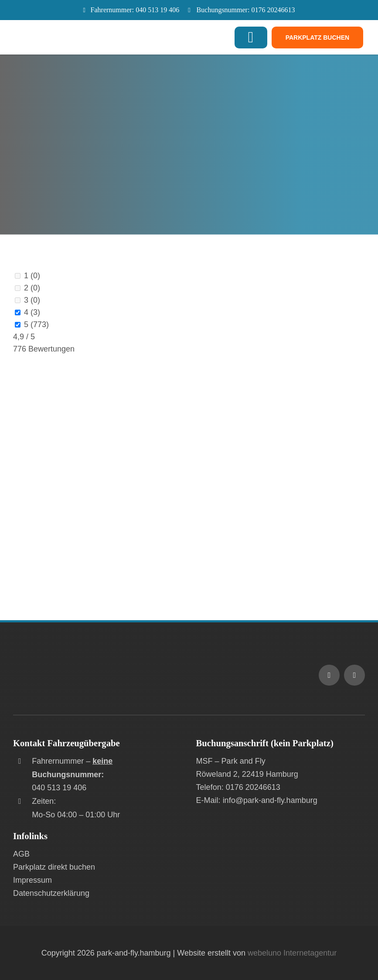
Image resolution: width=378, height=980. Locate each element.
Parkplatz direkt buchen (54, 867)
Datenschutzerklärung (51, 893)
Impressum (32, 880)
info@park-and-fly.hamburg (270, 800)
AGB (21, 854)
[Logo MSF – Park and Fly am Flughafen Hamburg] (89, 661)
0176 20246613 (273, 10)
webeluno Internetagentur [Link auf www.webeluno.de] (292, 953)
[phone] (354, 675)
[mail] (329, 675)
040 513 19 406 (157, 10)
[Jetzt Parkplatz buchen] (317, 38)
